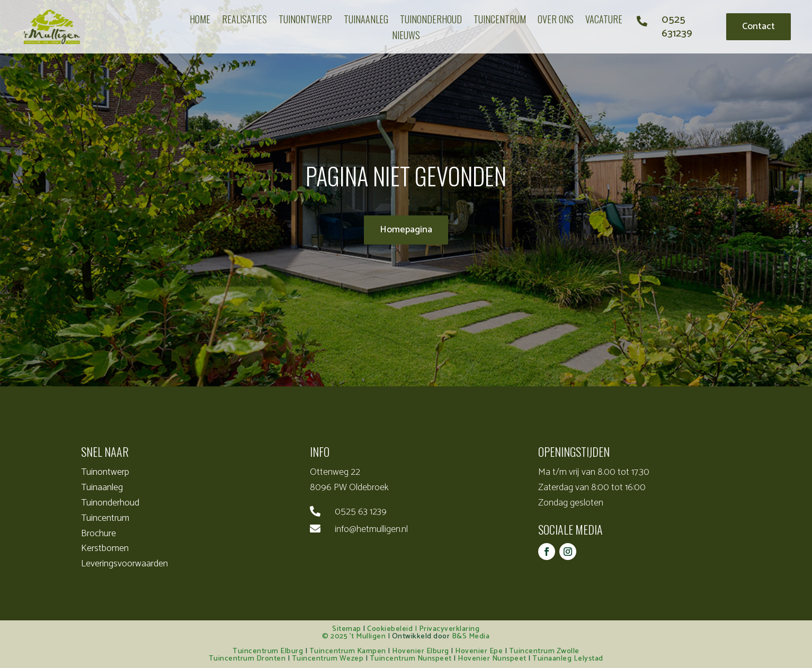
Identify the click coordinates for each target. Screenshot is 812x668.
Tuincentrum (105, 518)
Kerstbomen (105, 548)
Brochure (99, 534)
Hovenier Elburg (421, 651)
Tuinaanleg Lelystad (568, 659)
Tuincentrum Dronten (247, 659)
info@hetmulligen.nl (371, 529)
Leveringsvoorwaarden (124, 564)
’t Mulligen (368, 637)
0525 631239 (677, 27)
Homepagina (406, 230)
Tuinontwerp (105, 472)
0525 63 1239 (361, 512)
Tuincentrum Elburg (268, 651)
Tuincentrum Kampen (348, 651)
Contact (759, 26)
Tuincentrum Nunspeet (411, 659)
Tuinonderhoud (110, 503)
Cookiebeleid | (393, 629)
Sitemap (347, 629)
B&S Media (471, 637)
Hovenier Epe (479, 651)
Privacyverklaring (449, 629)
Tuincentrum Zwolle (544, 651)
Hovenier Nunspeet (492, 659)
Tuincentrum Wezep (328, 659)
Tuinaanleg (102, 488)
